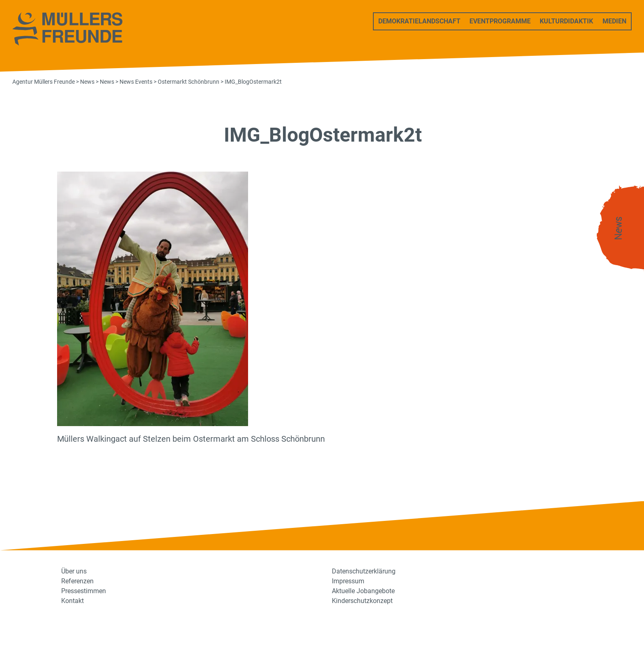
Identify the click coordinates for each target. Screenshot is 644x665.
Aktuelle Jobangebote (363, 591)
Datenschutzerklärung (364, 571)
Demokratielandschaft (419, 21)
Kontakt (72, 601)
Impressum (348, 581)
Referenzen (77, 581)
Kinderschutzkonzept (362, 601)
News (619, 228)
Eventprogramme (500, 21)
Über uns (74, 571)
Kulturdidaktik (566, 21)
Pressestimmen (84, 591)
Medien (614, 21)
